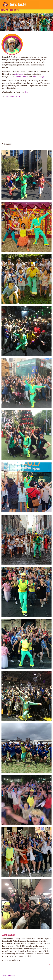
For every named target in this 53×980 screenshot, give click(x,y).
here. (27, 92)
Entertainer (19, 74)
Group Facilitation (22, 76)
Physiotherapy (38, 76)
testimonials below (13, 96)
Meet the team (8, 975)
